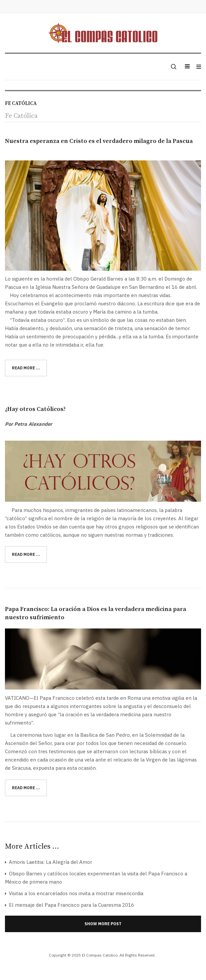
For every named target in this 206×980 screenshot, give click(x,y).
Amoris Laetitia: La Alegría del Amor (50, 862)
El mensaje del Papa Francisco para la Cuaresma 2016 (71, 905)
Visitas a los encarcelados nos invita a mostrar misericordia (75, 893)
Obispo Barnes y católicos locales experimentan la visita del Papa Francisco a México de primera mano (96, 878)
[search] (173, 67)
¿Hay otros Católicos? (35, 409)
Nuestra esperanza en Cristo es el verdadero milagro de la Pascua (99, 141)
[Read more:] (26, 368)
